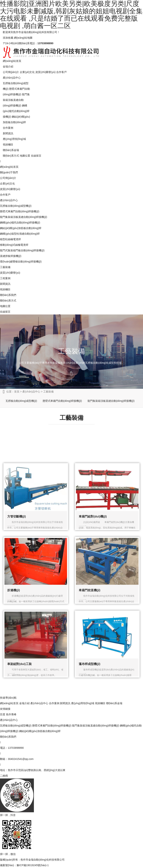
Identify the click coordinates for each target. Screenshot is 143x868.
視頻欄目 (8, 145)
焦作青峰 (11, 714)
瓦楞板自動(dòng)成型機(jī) (16, 206)
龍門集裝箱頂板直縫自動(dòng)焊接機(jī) (16, 100)
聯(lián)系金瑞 (11, 150)
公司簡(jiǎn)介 (11, 72)
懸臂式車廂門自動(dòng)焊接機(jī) (20, 211)
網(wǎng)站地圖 (23, 38)
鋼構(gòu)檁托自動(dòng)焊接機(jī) (16, 111)
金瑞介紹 (8, 66)
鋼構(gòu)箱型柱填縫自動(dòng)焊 (20, 234)
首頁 (17, 392)
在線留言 (36, 156)
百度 (3, 714)
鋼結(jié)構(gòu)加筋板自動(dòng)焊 (21, 228)
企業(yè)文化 (27, 72)
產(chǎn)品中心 (12, 78)
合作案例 (8, 128)
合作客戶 (61, 72)
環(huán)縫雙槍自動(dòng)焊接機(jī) (21, 262)
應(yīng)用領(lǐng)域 (14, 139)
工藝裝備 (5, 267)
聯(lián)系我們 (8, 295)
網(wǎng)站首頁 (12, 61)
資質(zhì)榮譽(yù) (45, 72)
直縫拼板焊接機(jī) (11, 256)
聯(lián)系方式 (11, 156)
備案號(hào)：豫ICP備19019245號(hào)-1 (24, 865)
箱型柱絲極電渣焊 (10, 239)
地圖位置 (25, 156)
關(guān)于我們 (9, 172)
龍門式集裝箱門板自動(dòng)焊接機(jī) (22, 250)
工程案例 (5, 278)
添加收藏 (8, 38)
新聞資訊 (8, 133)
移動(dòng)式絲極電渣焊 (14, 245)
